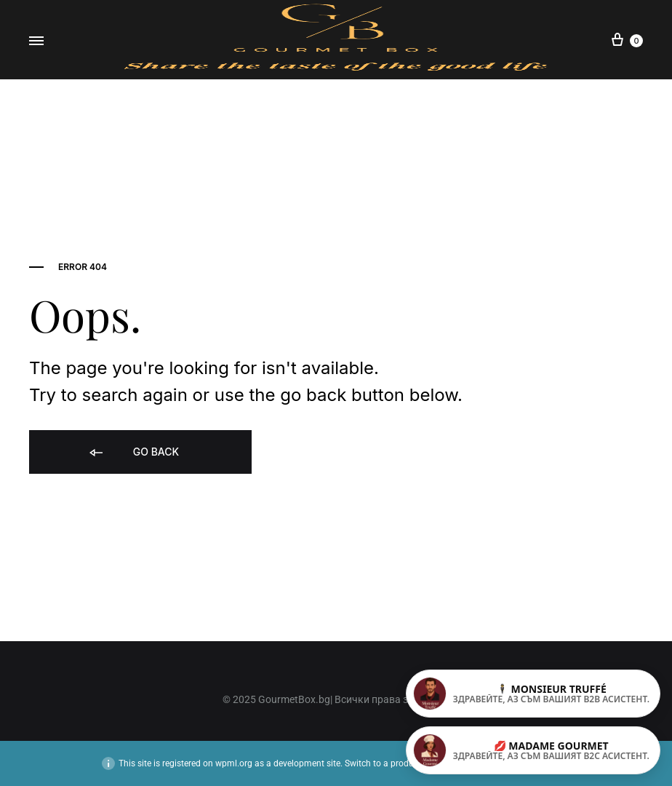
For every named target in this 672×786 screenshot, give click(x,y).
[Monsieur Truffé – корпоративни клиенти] (533, 694)
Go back (133, 453)
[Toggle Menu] (36, 40)
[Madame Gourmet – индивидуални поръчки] (533, 750)
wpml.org (234, 763)
